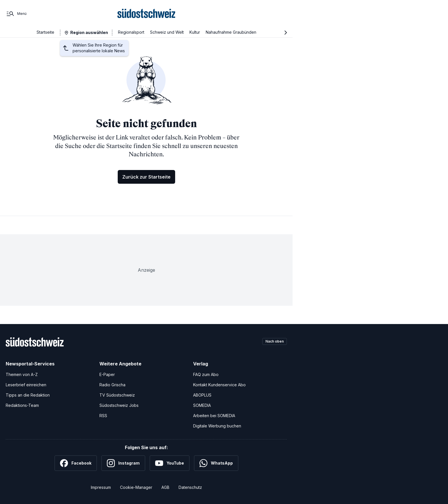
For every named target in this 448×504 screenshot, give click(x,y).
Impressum (101, 487)
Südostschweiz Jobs (119, 405)
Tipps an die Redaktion (28, 395)
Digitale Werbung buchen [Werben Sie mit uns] (217, 426)
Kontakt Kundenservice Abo (219, 385)
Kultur (195, 32)
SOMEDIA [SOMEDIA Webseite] (202, 405)
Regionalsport (131, 32)
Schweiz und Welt (167, 32)
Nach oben (272, 342)
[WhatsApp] (216, 463)
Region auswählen (89, 32)
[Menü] (16, 14)
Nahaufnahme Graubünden (231, 32)
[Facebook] (76, 463)
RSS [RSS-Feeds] (103, 416)
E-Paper (107, 374)
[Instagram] (123, 463)
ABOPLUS (202, 395)
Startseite (45, 32)
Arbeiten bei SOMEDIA (214, 416)
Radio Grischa (112, 385)
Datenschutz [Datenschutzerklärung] (190, 487)
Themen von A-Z (22, 374)
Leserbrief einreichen (26, 385)
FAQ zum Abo (206, 374)
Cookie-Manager (136, 487)
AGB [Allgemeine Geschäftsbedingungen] (165, 487)
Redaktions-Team (22, 405)
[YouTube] (170, 463)
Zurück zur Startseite (146, 177)
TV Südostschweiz (117, 395)
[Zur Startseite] (146, 14)
